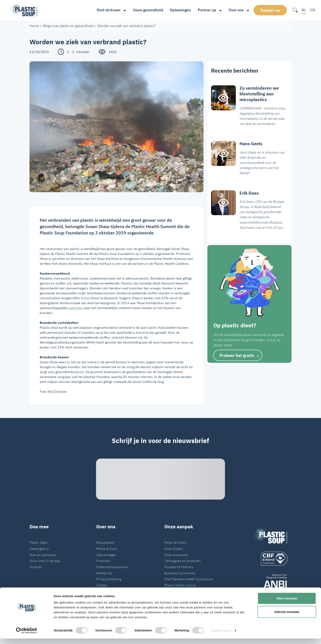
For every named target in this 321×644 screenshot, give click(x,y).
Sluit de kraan (107, 10)
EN (313, 10)
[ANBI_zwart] (271, 582)
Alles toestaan (287, 604)
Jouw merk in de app (45, 561)
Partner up (206, 10)
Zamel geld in (39, 549)
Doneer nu (271, 10)
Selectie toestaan (287, 617)
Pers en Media (107, 591)
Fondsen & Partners (179, 567)
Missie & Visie (106, 549)
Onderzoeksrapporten (112, 567)
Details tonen (221, 636)
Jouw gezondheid (147, 10)
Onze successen (176, 555)
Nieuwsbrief (105, 542)
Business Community (180, 573)
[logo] (271, 559)
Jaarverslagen (106, 555)
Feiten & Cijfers (176, 542)
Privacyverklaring (109, 579)
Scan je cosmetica (43, 555)
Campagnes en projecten (183, 561)
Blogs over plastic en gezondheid (68, 26)
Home (34, 26)
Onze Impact (174, 549)
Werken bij (104, 573)
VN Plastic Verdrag (178, 591)
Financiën (103, 561)
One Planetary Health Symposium (189, 579)
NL (304, 10)
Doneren (36, 567)
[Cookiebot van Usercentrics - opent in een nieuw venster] (27, 636)
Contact (102, 585)
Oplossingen (179, 10)
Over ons (235, 10)
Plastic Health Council (180, 585)
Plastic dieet (38, 542)
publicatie (76, 308)
